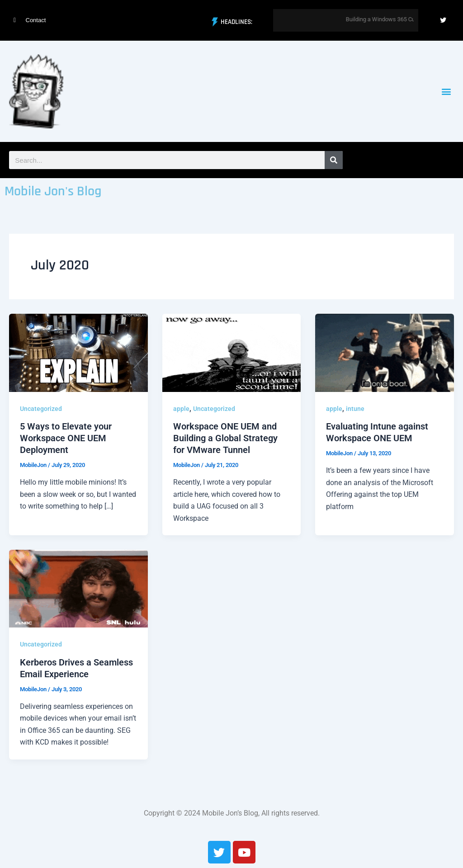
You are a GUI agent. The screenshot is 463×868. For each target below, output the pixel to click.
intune (355, 409)
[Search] (334, 160)
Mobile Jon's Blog (53, 191)
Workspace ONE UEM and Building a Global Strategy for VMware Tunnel (225, 438)
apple (181, 409)
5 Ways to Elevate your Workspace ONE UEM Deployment (66, 438)
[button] (446, 92)
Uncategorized (41, 409)
